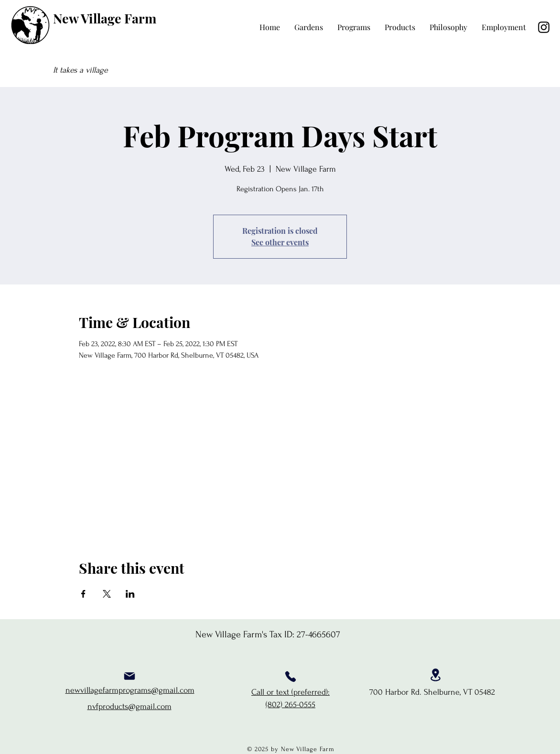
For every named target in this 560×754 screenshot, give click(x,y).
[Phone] (291, 677)
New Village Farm (105, 18)
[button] (354, 27)
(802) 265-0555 (291, 705)
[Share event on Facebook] (83, 594)
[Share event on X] (107, 594)
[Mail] (129, 676)
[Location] (435, 675)
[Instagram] (544, 27)
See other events (280, 242)
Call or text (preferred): (291, 692)
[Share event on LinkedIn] (130, 594)
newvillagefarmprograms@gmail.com (130, 690)
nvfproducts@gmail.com (129, 706)
